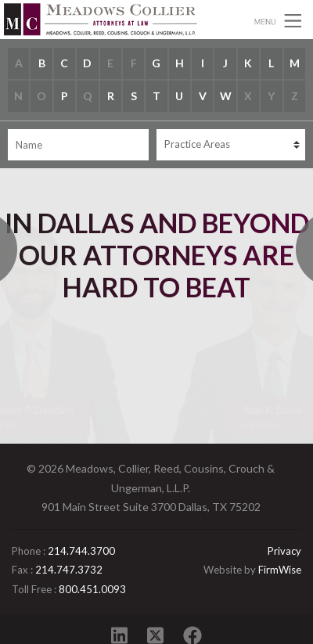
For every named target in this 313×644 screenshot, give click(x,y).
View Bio (260, 425)
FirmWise (280, 570)
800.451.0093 (92, 589)
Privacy (284, 551)
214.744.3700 (81, 551)
